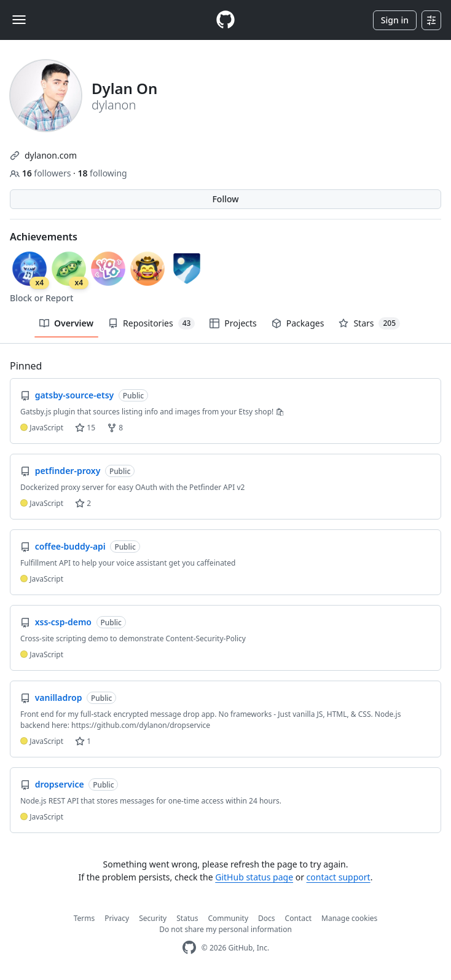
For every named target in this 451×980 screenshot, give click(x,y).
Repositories (151, 323)
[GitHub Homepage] (189, 948)
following (102, 173)
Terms (84, 918)
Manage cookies (349, 918)
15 (85, 428)
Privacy (117, 918)
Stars (369, 323)
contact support (339, 877)
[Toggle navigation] (19, 20)
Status (187, 918)
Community (228, 918)
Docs (267, 918)
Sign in (395, 20)
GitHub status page (254, 877)
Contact (298, 918)
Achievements (44, 237)
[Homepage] (225, 20)
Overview (66, 323)
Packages (298, 323)
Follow (225, 199)
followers (41, 173)
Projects (233, 323)
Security (153, 918)
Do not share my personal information (225, 929)
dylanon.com (51, 155)
